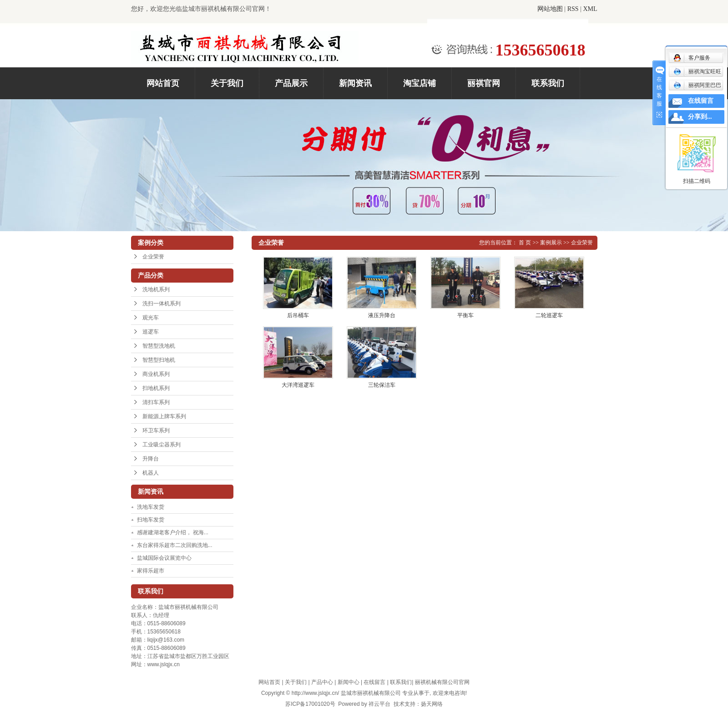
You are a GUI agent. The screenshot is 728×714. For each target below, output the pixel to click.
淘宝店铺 (420, 83)
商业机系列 (156, 374)
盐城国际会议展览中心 (164, 558)
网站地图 (550, 9)
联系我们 (548, 83)
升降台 (151, 459)
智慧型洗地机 (159, 346)
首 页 (525, 243)
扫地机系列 (156, 388)
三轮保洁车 (382, 385)
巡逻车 (151, 332)
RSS (573, 9)
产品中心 (322, 682)
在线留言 (374, 682)
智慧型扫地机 (159, 360)
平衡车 (465, 315)
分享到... (700, 117)
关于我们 (227, 83)
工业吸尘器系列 (162, 445)
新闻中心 (349, 682)
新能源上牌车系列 (164, 416)
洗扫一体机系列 (162, 304)
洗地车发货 (151, 507)
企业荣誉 (153, 257)
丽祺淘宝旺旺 (697, 71)
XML (590, 9)
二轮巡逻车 (549, 315)
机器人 (151, 473)
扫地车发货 (151, 520)
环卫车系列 (156, 430)
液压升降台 (382, 315)
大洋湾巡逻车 (298, 385)
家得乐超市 (151, 571)
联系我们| (402, 682)
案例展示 (551, 243)
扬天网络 (432, 704)
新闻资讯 (355, 83)
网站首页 (163, 83)
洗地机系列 (156, 289)
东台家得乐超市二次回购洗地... (175, 545)
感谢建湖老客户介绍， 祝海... (173, 532)
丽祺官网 (484, 83)
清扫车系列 (156, 402)
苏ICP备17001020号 (310, 704)
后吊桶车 (298, 315)
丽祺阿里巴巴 (697, 85)
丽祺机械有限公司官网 (442, 682)
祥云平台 (379, 704)
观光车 (151, 318)
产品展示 (291, 83)
